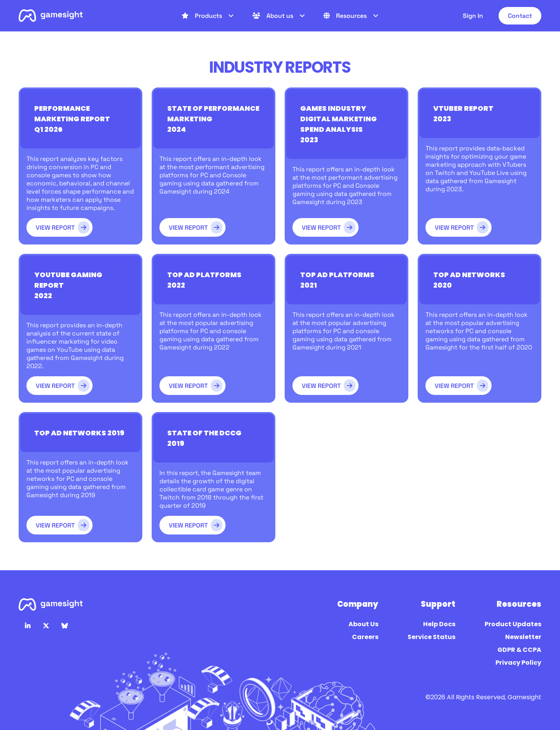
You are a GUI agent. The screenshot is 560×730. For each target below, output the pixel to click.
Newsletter (523, 637)
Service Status (431, 637)
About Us (363, 624)
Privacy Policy (518, 663)
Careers (365, 637)
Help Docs (439, 624)
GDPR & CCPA (519, 650)
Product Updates (512, 624)
